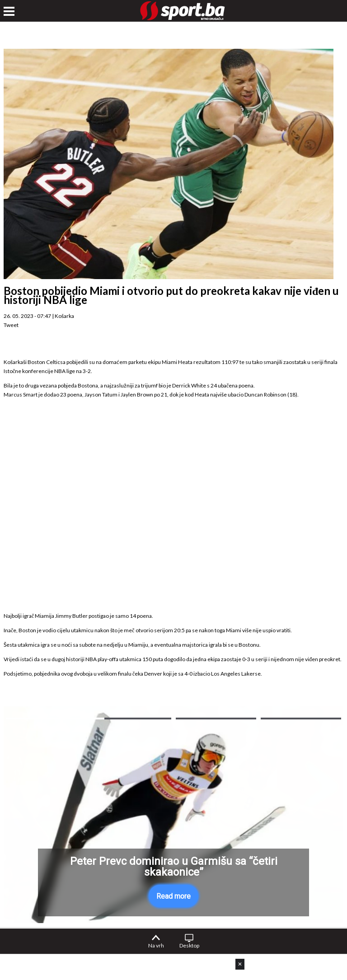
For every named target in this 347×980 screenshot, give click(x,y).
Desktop (189, 945)
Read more (173, 896)
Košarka (64, 316)
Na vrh (156, 945)
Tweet (11, 325)
